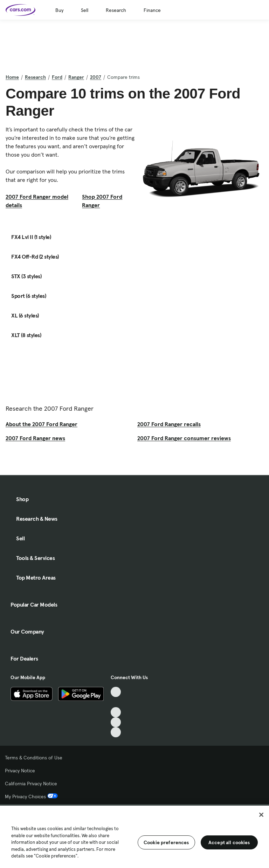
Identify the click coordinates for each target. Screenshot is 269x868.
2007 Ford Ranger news (35, 438)
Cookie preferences (166, 842)
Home (12, 77)
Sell (85, 10)
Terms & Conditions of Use (34, 758)
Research (116, 10)
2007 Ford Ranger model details (37, 201)
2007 (96, 77)
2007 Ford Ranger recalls (169, 424)
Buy (59, 10)
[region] (134, 836)
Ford (57, 77)
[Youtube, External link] (116, 712)
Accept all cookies (229, 842)
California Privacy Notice (31, 784)
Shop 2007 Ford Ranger (102, 201)
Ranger (76, 77)
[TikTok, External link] (116, 692)
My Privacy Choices (31, 797)
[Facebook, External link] (116, 702)
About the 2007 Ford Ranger (42, 424)
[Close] (261, 815)
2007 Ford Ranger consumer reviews (184, 438)
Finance (152, 10)
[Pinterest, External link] (116, 732)
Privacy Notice (20, 771)
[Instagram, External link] (116, 722)
